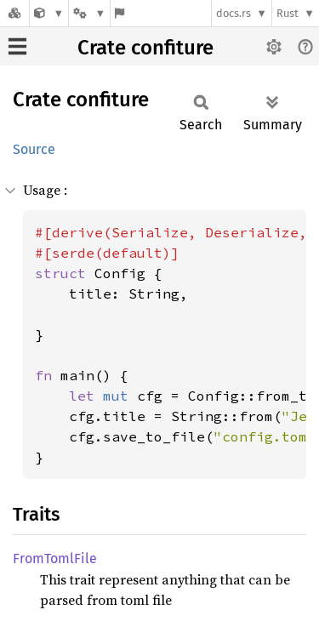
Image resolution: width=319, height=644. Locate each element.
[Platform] (89, 13)
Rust (288, 13)
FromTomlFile (55, 559)
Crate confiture (145, 48)
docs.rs (234, 13)
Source (34, 149)
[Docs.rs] (14, 13)
